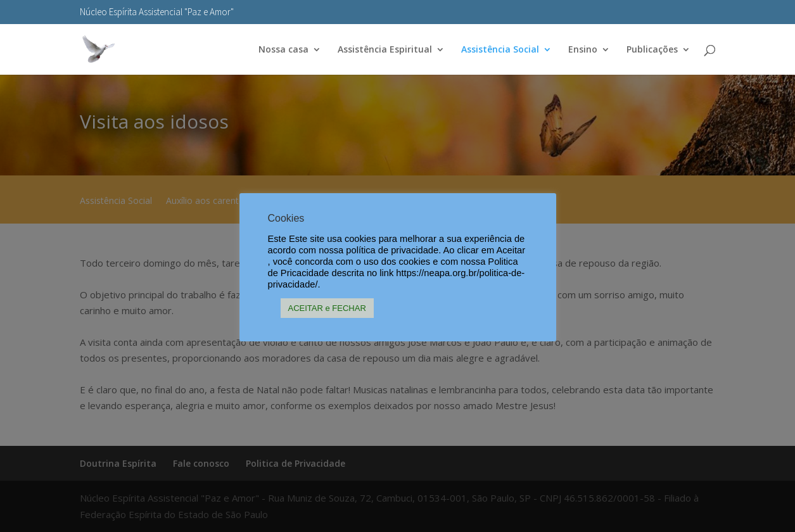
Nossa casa (283, 50)
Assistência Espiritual (385, 50)
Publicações (652, 50)
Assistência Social (500, 50)
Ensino (583, 50)
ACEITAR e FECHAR (327, 308)
